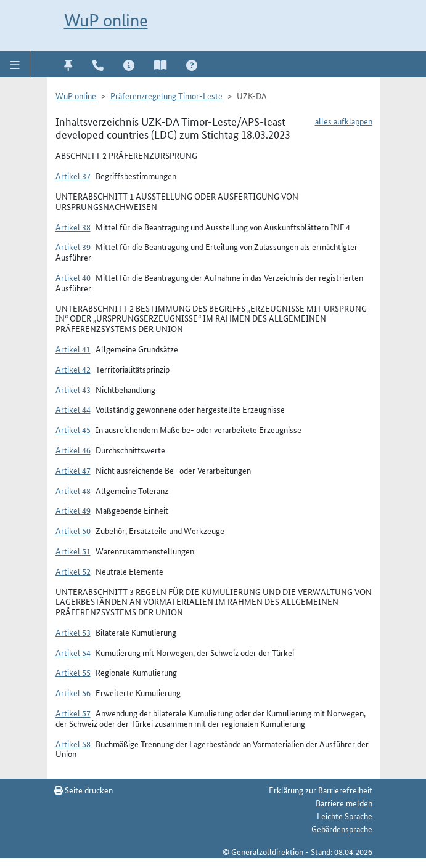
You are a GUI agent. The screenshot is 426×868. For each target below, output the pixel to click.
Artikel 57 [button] (73, 713)
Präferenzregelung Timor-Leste (166, 95)
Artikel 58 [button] (73, 744)
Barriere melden (344, 803)
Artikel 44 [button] (73, 409)
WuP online (106, 20)
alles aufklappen (344, 121)
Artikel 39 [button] (73, 246)
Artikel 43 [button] (73, 389)
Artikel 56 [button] (73, 692)
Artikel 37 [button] (73, 176)
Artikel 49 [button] (73, 510)
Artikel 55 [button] (73, 672)
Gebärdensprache (342, 829)
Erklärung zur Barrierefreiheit (321, 790)
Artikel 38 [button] (73, 227)
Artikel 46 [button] (73, 450)
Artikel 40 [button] (73, 277)
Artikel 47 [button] (73, 470)
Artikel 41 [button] (73, 349)
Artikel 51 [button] (73, 551)
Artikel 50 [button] (73, 530)
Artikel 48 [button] (73, 490)
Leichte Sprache (345, 816)
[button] (15, 64)
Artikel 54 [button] (73, 652)
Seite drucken (84, 790)
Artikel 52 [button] (73, 571)
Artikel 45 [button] (73, 429)
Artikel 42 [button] (73, 369)
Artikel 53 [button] (73, 632)
